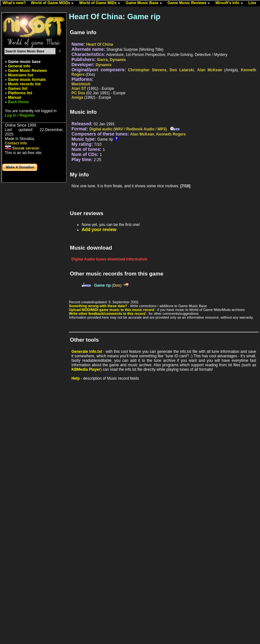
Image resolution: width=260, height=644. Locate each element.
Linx (254, 3)
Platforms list (20, 93)
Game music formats (27, 80)
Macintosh (81, 84)
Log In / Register (20, 115)
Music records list (24, 84)
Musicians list (21, 75)
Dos (117, 285)
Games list (18, 89)
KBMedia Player (86, 369)
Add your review (99, 229)
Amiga (77, 97)
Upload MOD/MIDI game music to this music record (111, 310)
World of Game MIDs (101, 3)
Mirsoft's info (231, 3)
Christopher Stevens (147, 70)
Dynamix (118, 60)
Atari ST (79, 89)
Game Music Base (145, 3)
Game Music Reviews (190, 3)
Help (76, 378)
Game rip (102, 285)
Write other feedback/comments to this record (107, 314)
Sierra (102, 60)
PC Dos (78, 93)
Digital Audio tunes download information (109, 259)
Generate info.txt (87, 352)
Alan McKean (210, 70)
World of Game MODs (54, 3)
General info (19, 66)
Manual (15, 97)
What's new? (16, 3)
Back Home (18, 102)
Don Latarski (182, 70)
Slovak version (22, 148)
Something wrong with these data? (98, 306)
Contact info (16, 143)
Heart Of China (100, 44)
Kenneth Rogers (171, 134)
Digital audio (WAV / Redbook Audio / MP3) (128, 129)
